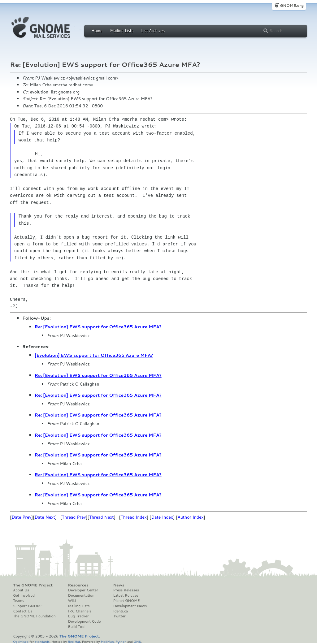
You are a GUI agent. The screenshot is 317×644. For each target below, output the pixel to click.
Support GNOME (28, 606)
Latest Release (126, 595)
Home (97, 31)
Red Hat (74, 641)
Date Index (162, 517)
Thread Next (102, 517)
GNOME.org (292, 5)
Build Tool (77, 627)
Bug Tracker (78, 616)
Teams (19, 601)
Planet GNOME (126, 601)
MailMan (107, 641)
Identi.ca (120, 611)
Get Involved (24, 595)
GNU (138, 641)
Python (121, 641)
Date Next (45, 517)
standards (42, 641)
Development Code (85, 621)
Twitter (119, 616)
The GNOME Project (33, 585)
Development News (130, 606)
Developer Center (83, 590)
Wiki (72, 601)
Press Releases (126, 590)
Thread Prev (74, 517)
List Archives (153, 31)
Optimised (21, 641)
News (119, 585)
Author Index (190, 517)
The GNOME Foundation (34, 616)
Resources (78, 585)
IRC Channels (80, 611)
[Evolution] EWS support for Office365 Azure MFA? (94, 355)
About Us (21, 590)
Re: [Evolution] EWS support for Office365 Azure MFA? (98, 327)
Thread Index (134, 517)
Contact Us (23, 611)
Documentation (81, 595)
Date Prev (21, 517)
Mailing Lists (122, 31)
